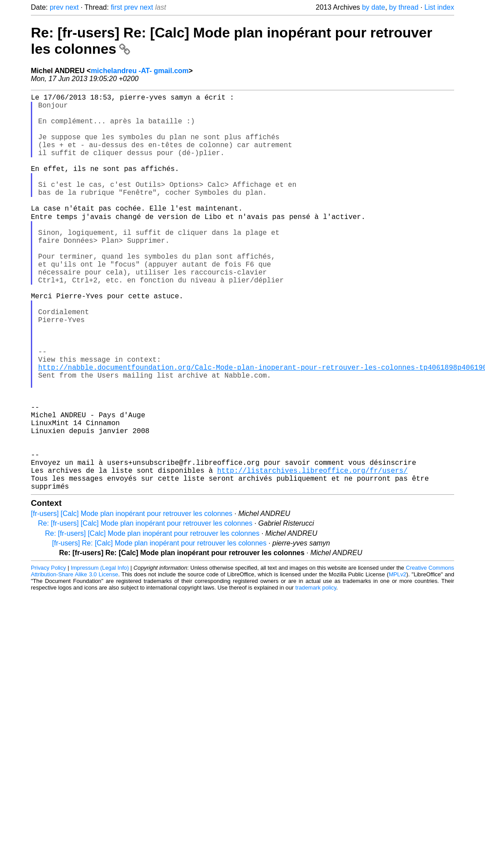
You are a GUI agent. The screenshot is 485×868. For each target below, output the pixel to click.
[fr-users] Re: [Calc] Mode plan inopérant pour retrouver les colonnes (159, 631)
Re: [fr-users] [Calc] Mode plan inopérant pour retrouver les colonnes (145, 611)
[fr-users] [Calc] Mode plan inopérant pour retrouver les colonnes (132, 601)
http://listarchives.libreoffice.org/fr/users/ (312, 554)
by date (373, 7)
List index (439, 7)
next (72, 7)
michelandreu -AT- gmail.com (140, 71)
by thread (404, 7)
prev (57, 7)
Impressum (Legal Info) (100, 655)
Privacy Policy (48, 655)
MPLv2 (398, 662)
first (116, 7)
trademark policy (316, 675)
